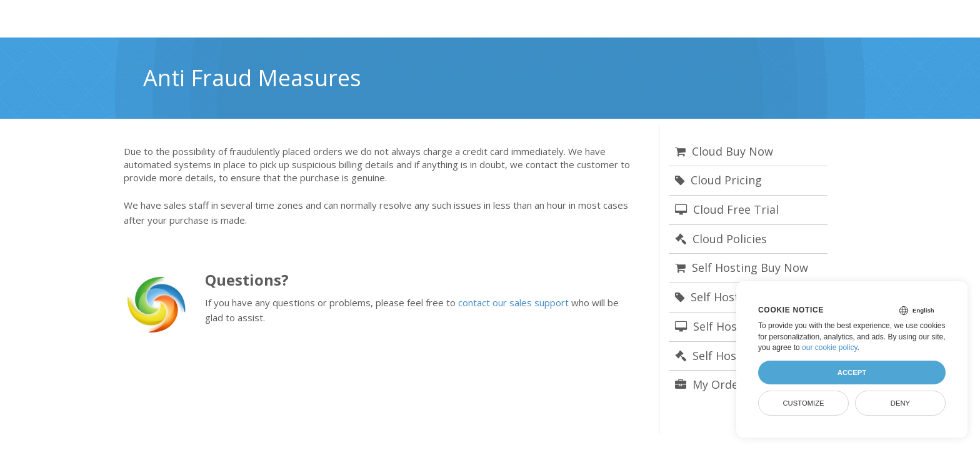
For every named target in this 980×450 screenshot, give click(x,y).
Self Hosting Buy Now (742, 267)
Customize (803, 403)
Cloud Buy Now (724, 151)
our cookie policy (830, 347)
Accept (852, 372)
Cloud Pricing (718, 180)
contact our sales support (513, 302)
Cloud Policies (721, 239)
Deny (900, 403)
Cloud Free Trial (727, 209)
